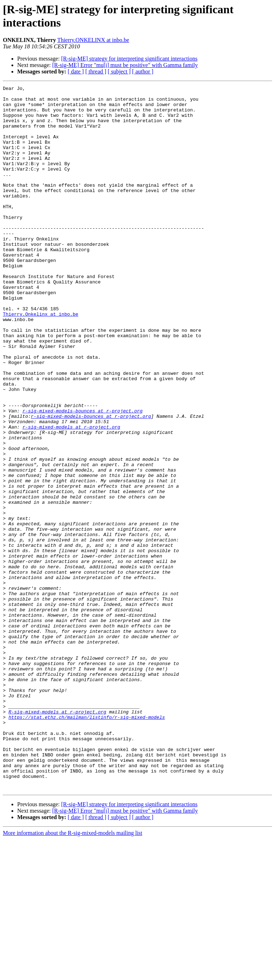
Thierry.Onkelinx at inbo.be (41, 360)
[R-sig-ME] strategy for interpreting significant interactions (129, 59)
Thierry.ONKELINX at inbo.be (93, 40)
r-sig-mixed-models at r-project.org (71, 496)
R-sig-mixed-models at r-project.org (57, 837)
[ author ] (143, 71)
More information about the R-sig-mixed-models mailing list (73, 974)
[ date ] (76, 71)
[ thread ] (96, 71)
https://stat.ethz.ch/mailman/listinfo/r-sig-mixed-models (87, 844)
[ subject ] (119, 71)
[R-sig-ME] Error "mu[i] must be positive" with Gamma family (125, 65)
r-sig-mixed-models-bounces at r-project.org (83, 476)
